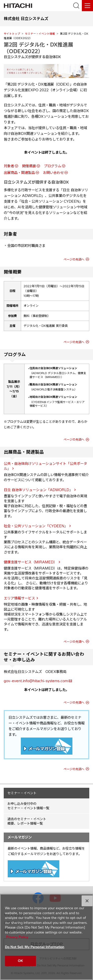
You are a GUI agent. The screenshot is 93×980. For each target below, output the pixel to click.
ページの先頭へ (74, 259)
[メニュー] (87, 6)
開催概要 (29, 166)
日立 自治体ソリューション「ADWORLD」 (38, 490)
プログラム (53, 166)
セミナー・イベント (22, 793)
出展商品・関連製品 (19, 173)
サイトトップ (12, 34)
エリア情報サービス (19, 598)
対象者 (9, 166)
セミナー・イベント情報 (40, 34)
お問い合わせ (53, 173)
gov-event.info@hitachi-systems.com (36, 681)
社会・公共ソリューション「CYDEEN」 (36, 526)
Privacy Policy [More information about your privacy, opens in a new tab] (17, 937)
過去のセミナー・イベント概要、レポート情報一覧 (27, 821)
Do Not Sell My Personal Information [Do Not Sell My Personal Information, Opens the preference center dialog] (35, 947)
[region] (46, 937)
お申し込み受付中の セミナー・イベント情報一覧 (28, 806)
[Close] (87, 901)
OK (20, 961)
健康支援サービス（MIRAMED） (30, 562)
